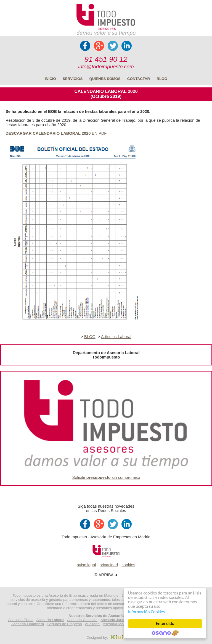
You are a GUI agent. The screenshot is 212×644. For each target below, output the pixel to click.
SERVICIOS (73, 79)
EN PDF (56, 133)
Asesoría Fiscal (21, 620)
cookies (128, 565)
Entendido (165, 623)
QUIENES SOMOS (105, 79)
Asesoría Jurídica (115, 620)
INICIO (50, 79)
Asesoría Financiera (28, 624)
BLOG (162, 79)
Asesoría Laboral (50, 620)
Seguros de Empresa (64, 624)
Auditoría (92, 624)
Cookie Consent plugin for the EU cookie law (165, 633)
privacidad (109, 565)
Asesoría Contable (83, 620)
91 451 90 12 (106, 59)
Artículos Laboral (116, 337)
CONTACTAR (139, 79)
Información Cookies (146, 612)
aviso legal (86, 565)
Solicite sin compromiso (106, 477)
